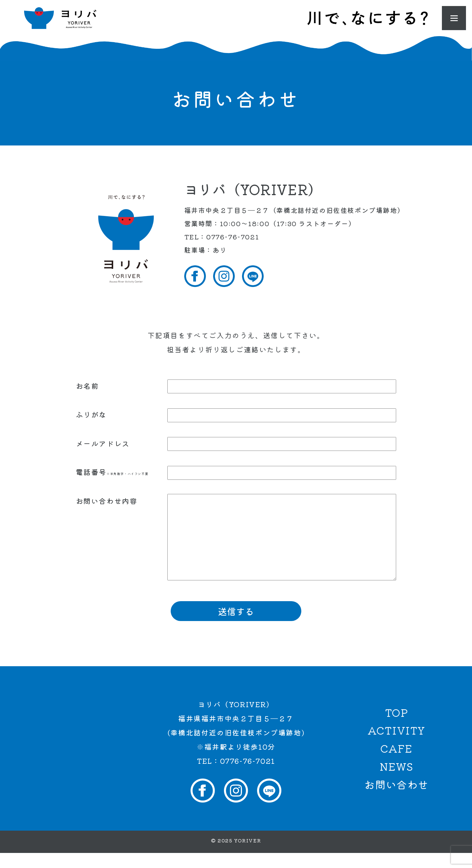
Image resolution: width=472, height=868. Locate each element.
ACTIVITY (396, 745)
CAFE (396, 763)
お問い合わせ (396, 799)
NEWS (396, 781)
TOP (397, 727)
